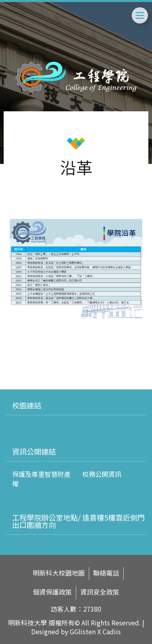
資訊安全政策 (100, 592)
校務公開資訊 (102, 474)
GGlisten (83, 631)
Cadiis (112, 631)
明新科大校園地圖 (59, 573)
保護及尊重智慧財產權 (41, 478)
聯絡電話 (106, 573)
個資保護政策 (52, 592)
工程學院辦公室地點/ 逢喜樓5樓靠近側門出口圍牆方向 (78, 521)
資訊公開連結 (34, 451)
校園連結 (27, 405)
